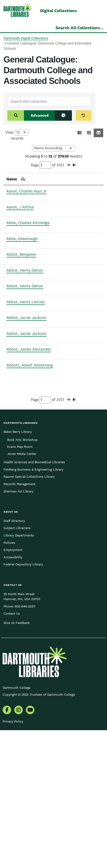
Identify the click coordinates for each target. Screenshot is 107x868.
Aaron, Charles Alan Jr (18, 197)
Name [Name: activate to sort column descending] (12, 179)
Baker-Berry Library (18, 569)
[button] (79, 133)
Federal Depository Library (23, 702)
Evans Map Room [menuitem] (20, 584)
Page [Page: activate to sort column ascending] (40, 179)
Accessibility (13, 695)
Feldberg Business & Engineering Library (33, 607)
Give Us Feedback (17, 761)
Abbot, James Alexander (16, 469)
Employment (13, 688)
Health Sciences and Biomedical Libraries (34, 600)
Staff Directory (14, 659)
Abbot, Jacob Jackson (14, 411)
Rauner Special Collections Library (29, 614)
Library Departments (19, 673)
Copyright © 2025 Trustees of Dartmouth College (39, 832)
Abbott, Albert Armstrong (16, 497)
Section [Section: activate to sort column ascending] (65, 179)
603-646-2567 (25, 744)
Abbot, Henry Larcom (13, 383)
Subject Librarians (17, 666)
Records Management (19, 622)
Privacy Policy (13, 859)
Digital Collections (58, 11)
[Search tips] (63, 116)
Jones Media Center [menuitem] (22, 592)
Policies (9, 680)
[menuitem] (7, 848)
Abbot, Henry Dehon (13, 319)
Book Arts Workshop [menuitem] (22, 578)
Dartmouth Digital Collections (26, 38)
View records (17, 135)
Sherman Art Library (19, 629)
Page (41, 165)
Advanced (40, 115)
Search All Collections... (79, 28)
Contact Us (12, 751)
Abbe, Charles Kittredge (15, 247)
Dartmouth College (16, 825)
